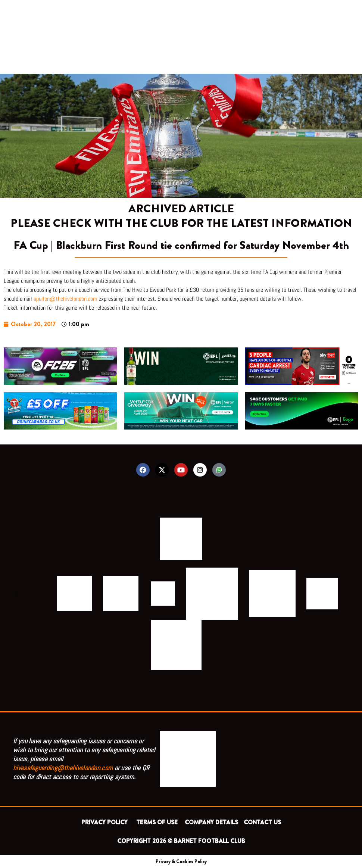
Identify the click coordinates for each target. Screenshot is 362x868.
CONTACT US (262, 822)
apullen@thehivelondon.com (65, 299)
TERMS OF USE (158, 822)
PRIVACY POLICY (106, 822)
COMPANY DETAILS (211, 822)
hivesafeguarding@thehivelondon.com (63, 768)
